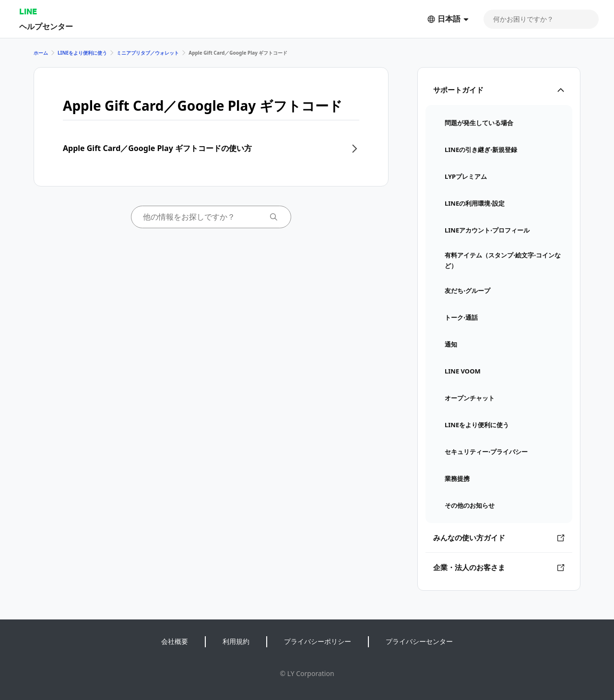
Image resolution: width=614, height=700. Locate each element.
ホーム (41, 53)
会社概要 (175, 641)
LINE (28, 11)
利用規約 (236, 641)
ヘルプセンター (46, 26)
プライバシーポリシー (318, 641)
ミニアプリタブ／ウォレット (148, 53)
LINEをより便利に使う (82, 53)
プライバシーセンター (419, 641)
